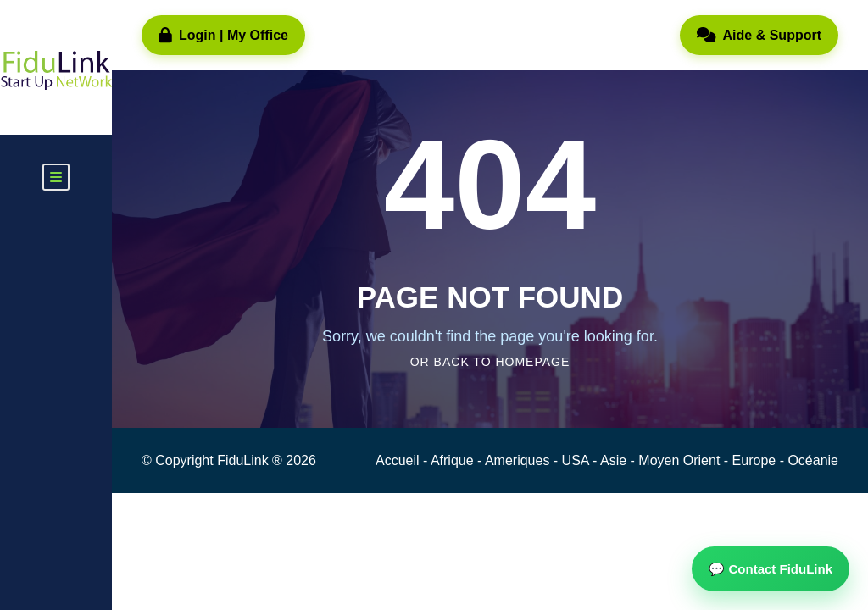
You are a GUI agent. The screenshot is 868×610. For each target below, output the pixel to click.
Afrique (454, 460)
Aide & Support (759, 36)
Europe (756, 460)
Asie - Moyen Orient (662, 460)
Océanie (813, 460)
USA (577, 460)
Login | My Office (223, 36)
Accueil (399, 460)
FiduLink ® (251, 460)
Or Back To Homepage (490, 362)
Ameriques (519, 460)
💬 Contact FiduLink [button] (771, 569)
